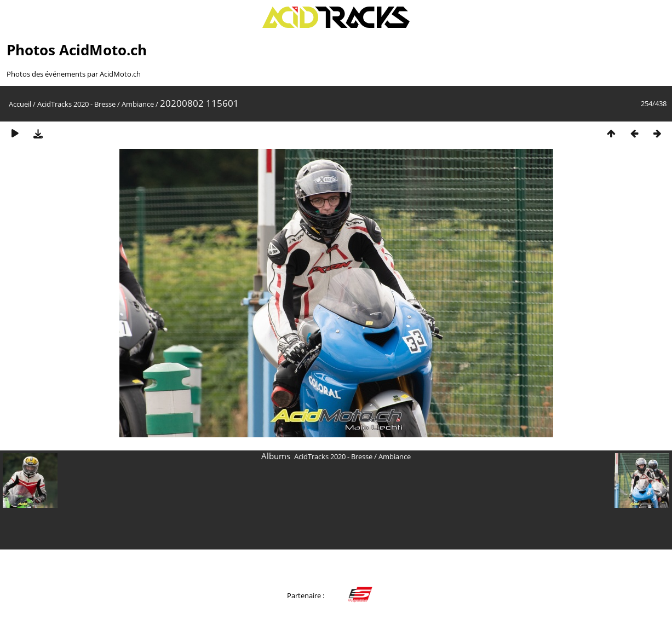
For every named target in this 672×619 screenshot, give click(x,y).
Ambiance (138, 104)
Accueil (20, 104)
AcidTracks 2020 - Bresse (76, 104)
